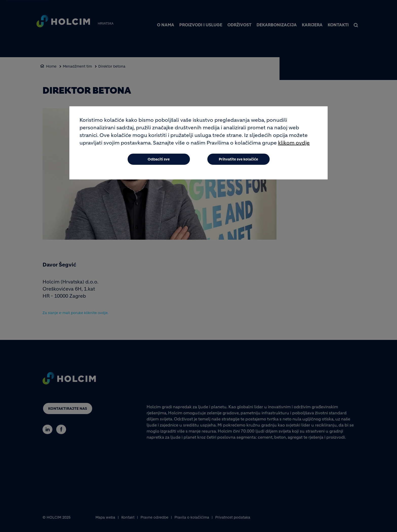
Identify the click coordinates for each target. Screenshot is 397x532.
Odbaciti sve (159, 159)
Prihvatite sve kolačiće (238, 159)
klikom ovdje (294, 143)
